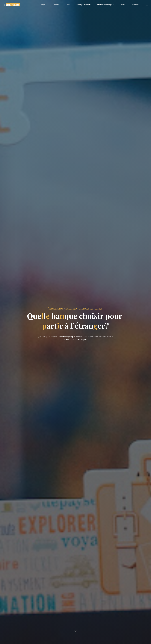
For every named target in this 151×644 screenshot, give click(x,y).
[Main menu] (145, 5)
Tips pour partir (71, 308)
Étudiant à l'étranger (54, 308)
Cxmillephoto (12, 5)
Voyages (101, 308)
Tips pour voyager (88, 308)
